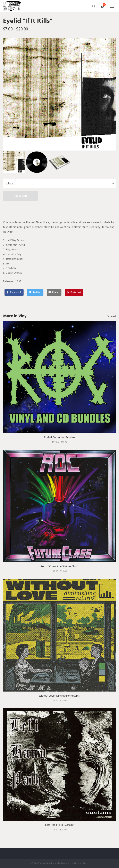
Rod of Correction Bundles (59, 437)
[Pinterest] (74, 292)
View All (112, 316)
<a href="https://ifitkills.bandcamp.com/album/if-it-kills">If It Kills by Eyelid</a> (59, 210)
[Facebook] (14, 292)
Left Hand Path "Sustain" (59, 825)
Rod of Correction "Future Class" (59, 566)
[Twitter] (35, 292)
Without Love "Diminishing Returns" (60, 696)
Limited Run (81, 863)
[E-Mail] (54, 292)
